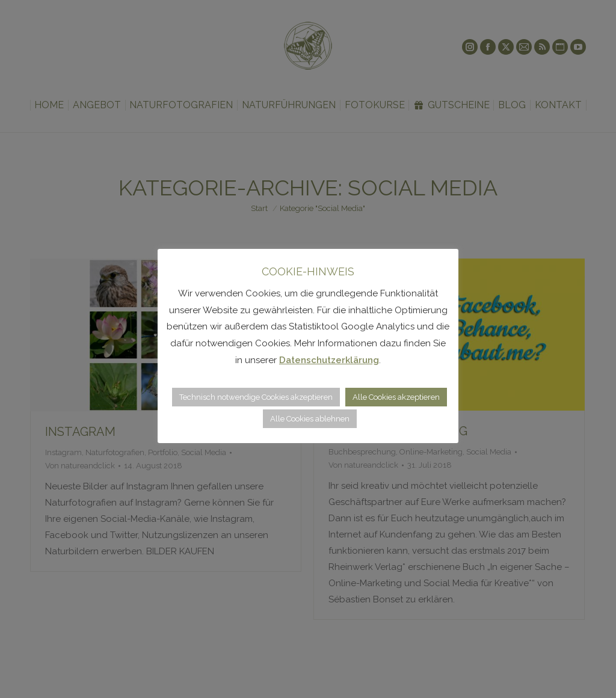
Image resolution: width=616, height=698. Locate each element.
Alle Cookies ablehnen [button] (310, 419)
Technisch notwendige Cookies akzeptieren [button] (256, 397)
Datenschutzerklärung (329, 360)
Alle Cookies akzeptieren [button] (396, 397)
